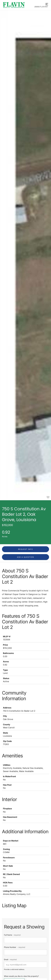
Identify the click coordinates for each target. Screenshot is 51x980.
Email (10, 959)
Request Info (25, 549)
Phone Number (15, 947)
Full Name (12, 935)
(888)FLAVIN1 (41, 7)
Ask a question (25, 557)
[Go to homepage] (19, 5)
